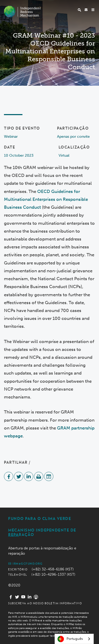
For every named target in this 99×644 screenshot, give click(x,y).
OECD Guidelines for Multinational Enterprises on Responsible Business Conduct (46, 199)
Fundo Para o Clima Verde (40, 519)
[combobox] (74, 639)
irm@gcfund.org (25, 564)
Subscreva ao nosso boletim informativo (45, 603)
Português (70, 639)
